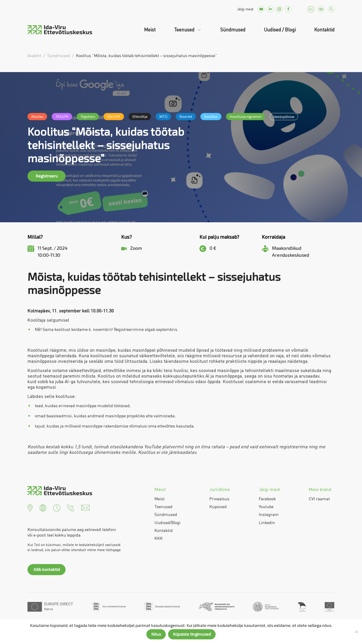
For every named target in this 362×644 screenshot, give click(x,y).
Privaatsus (219, 499)
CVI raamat (319, 499)
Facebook (267, 499)
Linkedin (267, 522)
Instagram (269, 514)
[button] (30, 507)
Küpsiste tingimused (192, 634)
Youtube (266, 507)
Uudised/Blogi (167, 522)
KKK (159, 538)
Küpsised (218, 507)
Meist (150, 30)
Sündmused (233, 30)
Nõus (156, 634)
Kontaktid (324, 30)
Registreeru (47, 176)
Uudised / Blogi (280, 30)
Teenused (185, 30)
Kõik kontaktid (47, 569)
